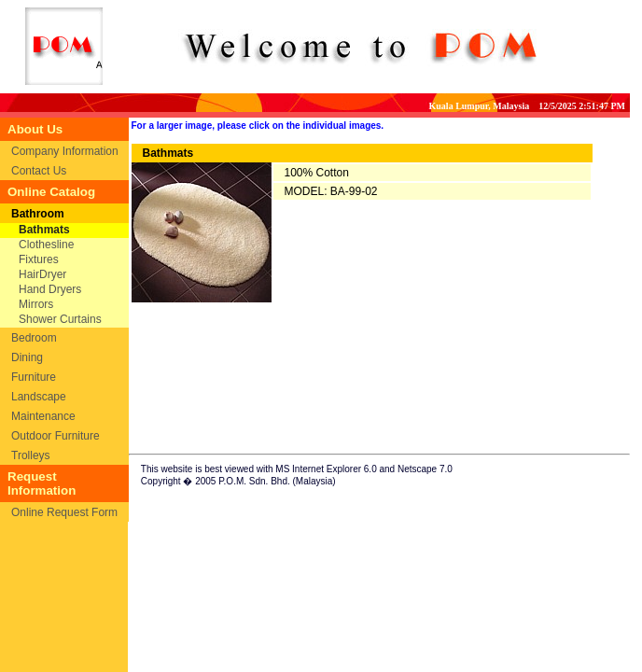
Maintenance (43, 416)
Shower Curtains (60, 319)
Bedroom (34, 338)
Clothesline (46, 245)
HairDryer (42, 274)
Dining (27, 357)
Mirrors (36, 304)
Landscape (39, 397)
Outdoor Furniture (56, 436)
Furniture (34, 377)
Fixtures (39, 259)
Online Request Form (64, 512)
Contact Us (39, 171)
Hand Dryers (50, 289)
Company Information (65, 151)
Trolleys (31, 455)
